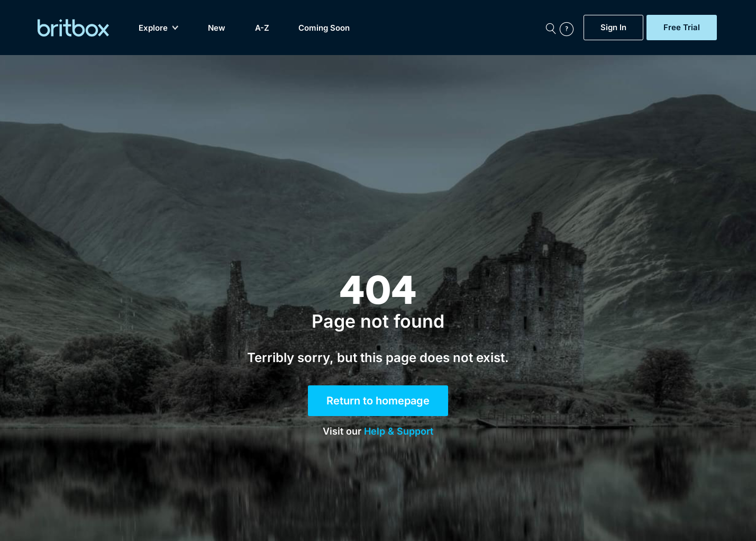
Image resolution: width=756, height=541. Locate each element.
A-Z (262, 28)
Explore (158, 28)
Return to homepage (378, 401)
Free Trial (682, 28)
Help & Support (399, 431)
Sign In (613, 28)
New (217, 28)
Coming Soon (324, 28)
